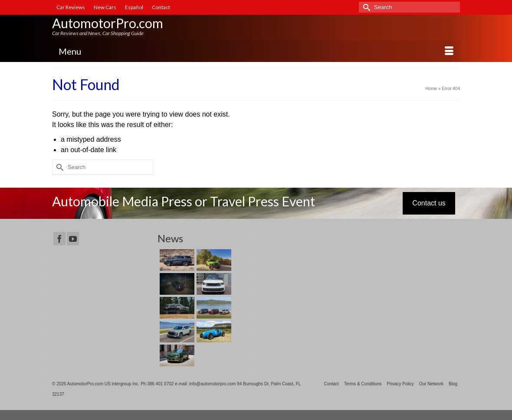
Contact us (429, 203)
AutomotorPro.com (108, 23)
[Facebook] (59, 239)
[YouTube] (73, 239)
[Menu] (256, 51)
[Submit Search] (365, 7)
